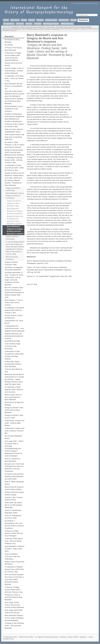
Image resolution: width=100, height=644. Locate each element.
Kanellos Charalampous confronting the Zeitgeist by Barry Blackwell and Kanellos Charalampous (14, 118)
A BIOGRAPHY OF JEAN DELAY (14, 322)
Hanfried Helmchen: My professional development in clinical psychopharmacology (14, 337)
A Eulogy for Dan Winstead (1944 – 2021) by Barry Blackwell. (14, 626)
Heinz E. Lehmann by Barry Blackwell (12, 460)
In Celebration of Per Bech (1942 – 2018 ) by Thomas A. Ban (14, 78)
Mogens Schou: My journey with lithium (14, 563)
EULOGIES (9, 45)
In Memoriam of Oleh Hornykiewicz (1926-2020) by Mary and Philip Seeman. (14, 355)
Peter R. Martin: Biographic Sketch (14, 483)
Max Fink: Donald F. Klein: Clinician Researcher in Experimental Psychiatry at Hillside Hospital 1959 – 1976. (14, 292)
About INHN (94, 4)
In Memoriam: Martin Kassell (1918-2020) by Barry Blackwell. (13, 364)
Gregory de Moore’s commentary (13, 189)
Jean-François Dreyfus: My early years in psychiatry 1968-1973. (14, 137)
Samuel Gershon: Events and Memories (14, 317)
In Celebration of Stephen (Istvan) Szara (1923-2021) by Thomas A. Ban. (14, 569)
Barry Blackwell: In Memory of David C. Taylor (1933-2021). (14, 549)
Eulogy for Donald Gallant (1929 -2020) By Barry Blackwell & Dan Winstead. (14, 152)
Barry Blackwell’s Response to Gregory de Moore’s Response (15, 211)
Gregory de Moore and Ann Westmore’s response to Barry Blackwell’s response (15, 220)
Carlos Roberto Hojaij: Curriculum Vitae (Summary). (13, 346)
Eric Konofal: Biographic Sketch (13, 437)
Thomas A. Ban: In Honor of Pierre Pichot (14, 499)
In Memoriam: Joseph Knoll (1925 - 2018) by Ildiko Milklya (14, 423)
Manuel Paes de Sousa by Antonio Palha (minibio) (14, 488)
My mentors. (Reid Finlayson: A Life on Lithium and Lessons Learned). (15, 145)
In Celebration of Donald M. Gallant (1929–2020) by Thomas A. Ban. (15, 310)
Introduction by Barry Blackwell (12, 41)
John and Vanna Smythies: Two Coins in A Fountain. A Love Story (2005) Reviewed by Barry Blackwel (14, 579)
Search (80, 4)
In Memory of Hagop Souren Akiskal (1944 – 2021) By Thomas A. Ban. (14, 590)
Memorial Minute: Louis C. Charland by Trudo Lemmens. (14, 109)
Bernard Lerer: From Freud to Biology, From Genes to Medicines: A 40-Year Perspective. (14, 468)
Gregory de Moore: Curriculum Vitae (11, 263)
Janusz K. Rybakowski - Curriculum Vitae (13, 517)
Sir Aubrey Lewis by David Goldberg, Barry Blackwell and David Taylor (14, 476)
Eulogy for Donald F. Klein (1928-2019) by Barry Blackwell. (14, 410)
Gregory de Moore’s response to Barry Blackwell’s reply (14, 203)
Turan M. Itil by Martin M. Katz (14, 370)
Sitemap (74, 4)
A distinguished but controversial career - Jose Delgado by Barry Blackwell (15, 328)
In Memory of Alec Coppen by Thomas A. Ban (14, 125)
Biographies (15, 27)
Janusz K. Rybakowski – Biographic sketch (13, 512)
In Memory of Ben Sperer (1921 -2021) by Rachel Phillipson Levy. (14, 541)
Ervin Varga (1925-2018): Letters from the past (14, 611)
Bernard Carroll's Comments (12, 258)
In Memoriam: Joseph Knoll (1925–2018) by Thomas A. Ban (14, 431)
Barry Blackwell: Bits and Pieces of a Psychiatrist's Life (14, 86)
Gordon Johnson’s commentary (12, 238)
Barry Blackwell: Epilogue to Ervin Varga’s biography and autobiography (14, 618)
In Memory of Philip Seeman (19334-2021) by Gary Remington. (14, 533)
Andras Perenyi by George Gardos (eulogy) (14, 493)
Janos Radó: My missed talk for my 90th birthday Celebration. (13, 505)
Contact (86, 4)
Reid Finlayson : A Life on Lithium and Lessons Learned (14, 303)
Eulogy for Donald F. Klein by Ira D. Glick (14, 417)
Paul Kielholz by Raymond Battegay (14, 404)
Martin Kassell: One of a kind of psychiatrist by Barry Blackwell (13, 397)
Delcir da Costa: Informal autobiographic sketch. (14, 131)
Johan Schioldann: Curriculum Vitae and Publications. (12, 556)
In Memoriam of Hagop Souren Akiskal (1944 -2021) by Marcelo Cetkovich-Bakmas (13, 57)
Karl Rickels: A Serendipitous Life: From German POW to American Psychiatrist (14, 524)
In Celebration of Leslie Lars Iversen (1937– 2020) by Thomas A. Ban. (14, 168)
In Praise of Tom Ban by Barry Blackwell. (13, 49)
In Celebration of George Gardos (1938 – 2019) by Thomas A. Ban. (14, 160)
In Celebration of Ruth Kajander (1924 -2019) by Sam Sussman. (14, 389)
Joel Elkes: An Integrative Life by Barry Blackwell (14, 269)
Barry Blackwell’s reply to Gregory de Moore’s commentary (41, 29)
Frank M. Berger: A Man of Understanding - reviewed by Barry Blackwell (14, 71)
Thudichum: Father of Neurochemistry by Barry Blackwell (14, 597)
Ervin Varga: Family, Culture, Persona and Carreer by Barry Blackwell (14, 605)
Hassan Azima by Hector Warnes (13, 64)
